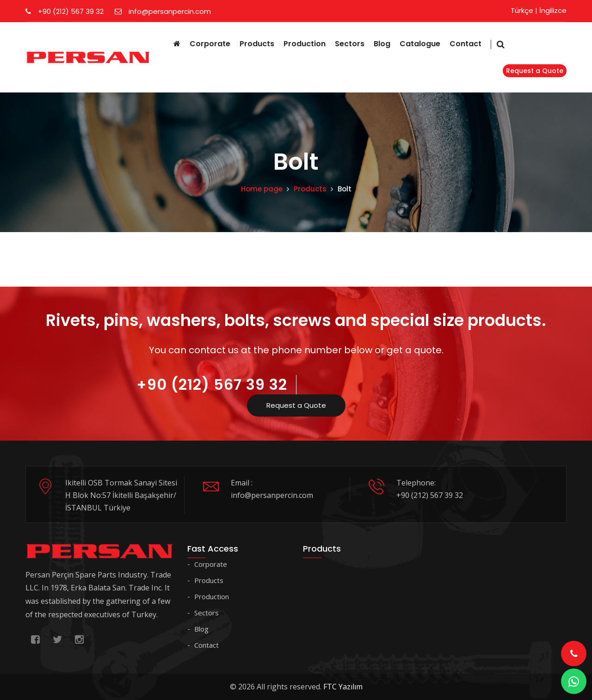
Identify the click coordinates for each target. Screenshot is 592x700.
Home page (262, 189)
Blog (382, 44)
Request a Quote (535, 71)
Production (305, 44)
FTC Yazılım (343, 687)
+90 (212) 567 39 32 (65, 11)
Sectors (350, 44)
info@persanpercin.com (163, 11)
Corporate (210, 44)
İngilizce (553, 10)
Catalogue (420, 44)
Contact (466, 44)
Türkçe (522, 10)
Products (257, 44)
